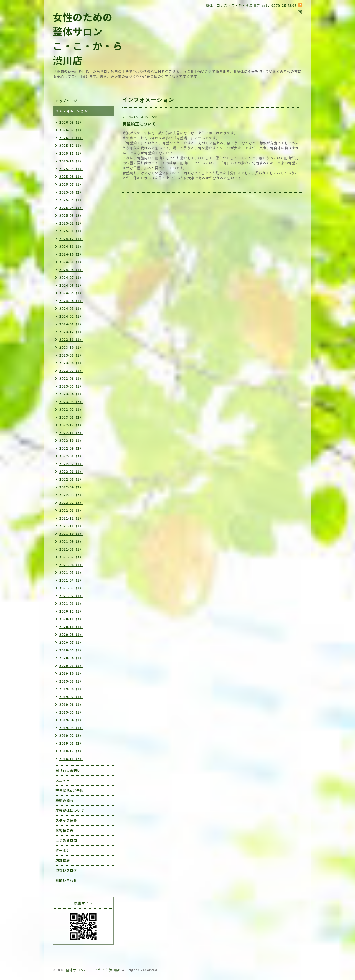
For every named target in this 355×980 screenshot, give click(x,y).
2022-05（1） (71, 479)
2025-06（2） (71, 192)
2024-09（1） (71, 262)
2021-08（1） (71, 549)
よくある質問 (66, 841)
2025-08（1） (71, 177)
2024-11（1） (71, 247)
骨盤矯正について (139, 124)
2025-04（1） (71, 208)
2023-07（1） (71, 371)
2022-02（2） (71, 503)
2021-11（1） (71, 526)
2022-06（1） (71, 472)
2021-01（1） (71, 604)
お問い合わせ (66, 880)
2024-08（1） (71, 270)
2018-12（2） (71, 751)
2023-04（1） (71, 394)
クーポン (63, 851)
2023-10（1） (71, 348)
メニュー (63, 781)
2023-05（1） (71, 386)
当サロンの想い (68, 771)
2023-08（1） (71, 363)
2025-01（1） (71, 231)
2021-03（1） (71, 588)
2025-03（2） (71, 216)
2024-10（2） (71, 254)
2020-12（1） (71, 611)
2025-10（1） (71, 161)
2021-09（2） (71, 542)
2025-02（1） (71, 223)
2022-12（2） (71, 425)
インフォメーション (72, 111)
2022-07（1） (71, 464)
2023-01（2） (71, 417)
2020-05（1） (71, 650)
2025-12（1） (71, 146)
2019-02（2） (71, 736)
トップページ (66, 101)
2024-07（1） (71, 278)
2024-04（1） (71, 301)
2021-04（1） (71, 580)
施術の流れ (64, 801)
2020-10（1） (71, 627)
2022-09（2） (71, 448)
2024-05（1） (71, 293)
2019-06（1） (71, 705)
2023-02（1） (71, 410)
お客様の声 (64, 831)
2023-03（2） (71, 402)
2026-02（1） (71, 130)
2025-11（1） (71, 153)
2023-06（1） (71, 379)
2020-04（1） (71, 658)
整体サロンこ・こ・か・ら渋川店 (93, 970)
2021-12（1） (71, 518)
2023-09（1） (71, 355)
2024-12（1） (71, 239)
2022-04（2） (71, 487)
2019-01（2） (71, 743)
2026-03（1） (71, 122)
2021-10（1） (71, 534)
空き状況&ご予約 (69, 791)
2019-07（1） (71, 697)
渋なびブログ (66, 870)
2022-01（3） (71, 511)
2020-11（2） (71, 619)
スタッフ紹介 (66, 821)
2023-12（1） (71, 332)
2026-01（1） (71, 138)
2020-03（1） (71, 666)
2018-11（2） (71, 759)
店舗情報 (63, 861)
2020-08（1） (71, 635)
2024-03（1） (71, 309)
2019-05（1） (71, 712)
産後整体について (70, 811)
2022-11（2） (71, 433)
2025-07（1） (71, 184)
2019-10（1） (71, 674)
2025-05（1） (71, 200)
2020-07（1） (71, 642)
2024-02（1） (71, 316)
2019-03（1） (71, 728)
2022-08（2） (71, 456)
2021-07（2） (71, 557)
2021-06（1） (71, 565)
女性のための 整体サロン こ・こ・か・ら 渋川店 (88, 39)
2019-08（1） (71, 689)
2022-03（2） (71, 495)
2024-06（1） (71, 285)
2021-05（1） (71, 573)
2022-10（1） (71, 441)
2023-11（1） (71, 340)
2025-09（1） (71, 169)
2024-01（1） (71, 324)
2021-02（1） (71, 596)
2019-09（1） (71, 681)
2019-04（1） (71, 720)
